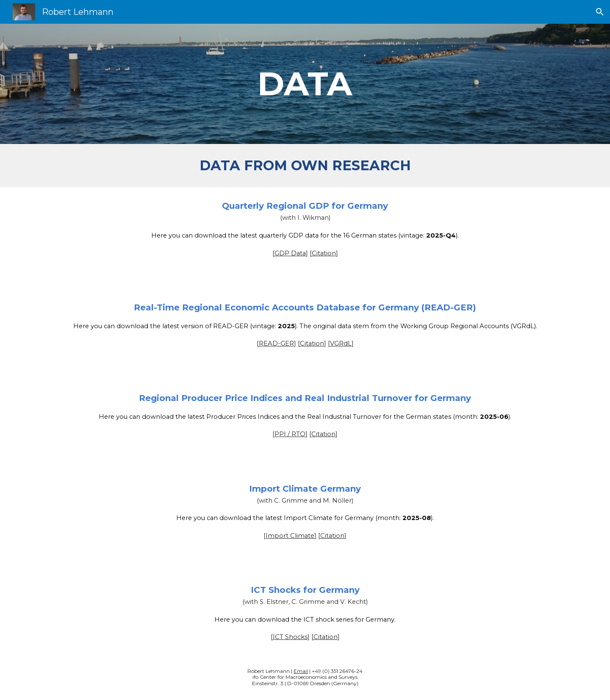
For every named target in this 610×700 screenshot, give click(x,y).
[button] (600, 12)
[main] (305, 84)
